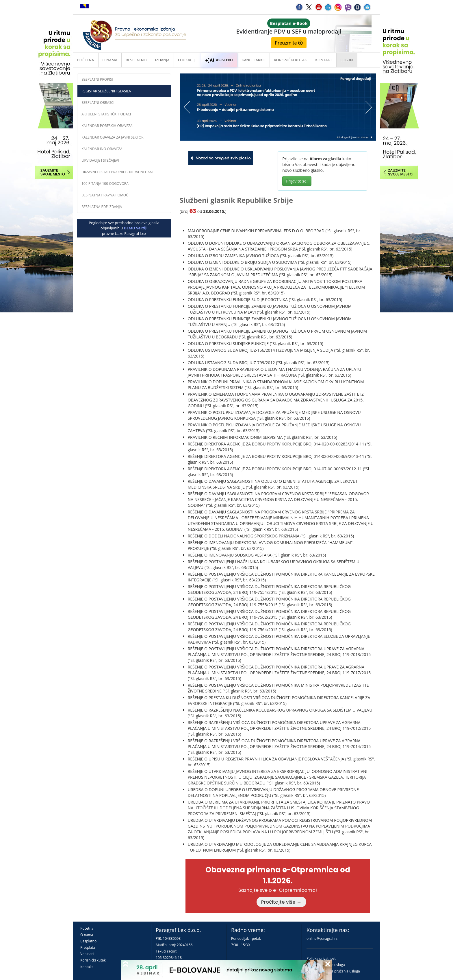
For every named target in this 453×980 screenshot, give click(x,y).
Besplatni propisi (97, 79)
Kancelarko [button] (253, 60)
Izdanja (162, 60)
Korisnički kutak (93, 960)
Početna (86, 60)
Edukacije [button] (187, 60)
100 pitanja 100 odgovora (105, 184)
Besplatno (136, 60)
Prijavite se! (297, 181)
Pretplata (88, 947)
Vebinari (87, 954)
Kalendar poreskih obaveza (107, 126)
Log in (347, 60)
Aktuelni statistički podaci (106, 114)
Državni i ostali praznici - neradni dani (117, 172)
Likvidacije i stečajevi (100, 160)
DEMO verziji (136, 228)
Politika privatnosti (322, 958)
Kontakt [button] (324, 60)
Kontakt (87, 967)
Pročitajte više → (281, 902)
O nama (110, 60)
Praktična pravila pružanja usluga (333, 971)
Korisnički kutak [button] (290, 60)
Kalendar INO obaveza (102, 149)
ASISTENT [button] (219, 60)
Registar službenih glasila (106, 91)
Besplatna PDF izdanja (102, 207)
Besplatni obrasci (98, 103)
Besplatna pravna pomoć (105, 195)
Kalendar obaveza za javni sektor (113, 137)
